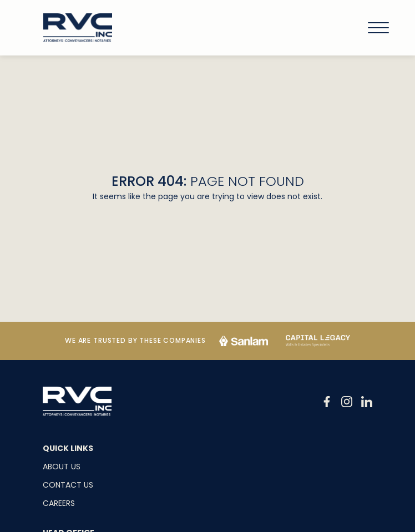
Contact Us (68, 485)
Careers (59, 503)
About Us (62, 467)
